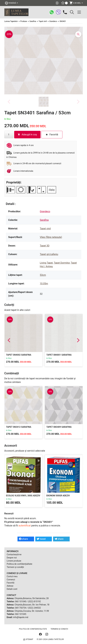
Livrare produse (14, 561)
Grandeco (45, 211)
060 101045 (21, 614)
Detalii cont (12, 589)
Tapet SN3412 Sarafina (19, 427)
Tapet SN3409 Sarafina (59, 427)
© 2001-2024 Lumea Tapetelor (50, 639)
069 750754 (21, 608)
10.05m (44, 284)
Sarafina (44, 220)
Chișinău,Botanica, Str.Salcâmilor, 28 (32, 598)
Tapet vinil (45, 229)
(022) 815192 (35, 601)
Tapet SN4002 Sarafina (19, 355)
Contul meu (12, 576)
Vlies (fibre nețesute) (51, 237)
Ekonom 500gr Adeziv (58, 495)
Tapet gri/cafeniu (49, 254)
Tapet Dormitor (62, 263)
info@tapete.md (21, 617)
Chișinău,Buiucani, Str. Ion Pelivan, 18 (32, 605)
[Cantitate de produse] (9, 135)
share (24, 539)
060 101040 (21, 601)
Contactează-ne (14, 554)
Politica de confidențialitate (20, 564)
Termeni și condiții (15, 567)
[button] (44, 102)
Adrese (10, 586)
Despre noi (12, 558)
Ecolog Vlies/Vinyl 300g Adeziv (23, 495)
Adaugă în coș (27, 135)
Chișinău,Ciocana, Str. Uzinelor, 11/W (32, 611)
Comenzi (11, 580)
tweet (41, 539)
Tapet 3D (45, 246)
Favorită (11, 583)
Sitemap (28, 639)
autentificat (25, 526)
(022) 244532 (35, 608)
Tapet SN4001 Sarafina (59, 355)
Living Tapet (46, 263)
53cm (43, 275)
